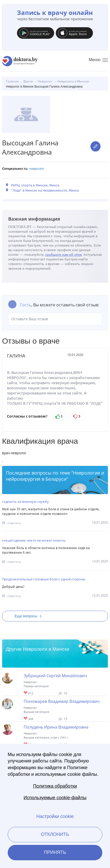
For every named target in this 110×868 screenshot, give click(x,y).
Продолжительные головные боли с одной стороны (44, 579)
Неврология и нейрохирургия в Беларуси (55, 476)
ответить (14, 523)
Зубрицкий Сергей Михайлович (55, 676)
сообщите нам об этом (63, 255)
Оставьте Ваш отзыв (55, 319)
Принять (55, 852)
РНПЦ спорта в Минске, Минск (35, 185)
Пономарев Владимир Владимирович (62, 701)
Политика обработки (55, 786)
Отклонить (55, 834)
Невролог (37, 169)
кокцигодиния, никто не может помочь (34, 540)
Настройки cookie (55, 816)
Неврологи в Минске (46, 649)
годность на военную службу (25, 502)
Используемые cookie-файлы (55, 798)
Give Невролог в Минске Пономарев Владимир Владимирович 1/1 (26, 719)
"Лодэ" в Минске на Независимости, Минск (45, 190)
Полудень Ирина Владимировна (56, 727)
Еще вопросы (30, 616)
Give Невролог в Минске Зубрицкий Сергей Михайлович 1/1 (26, 693)
